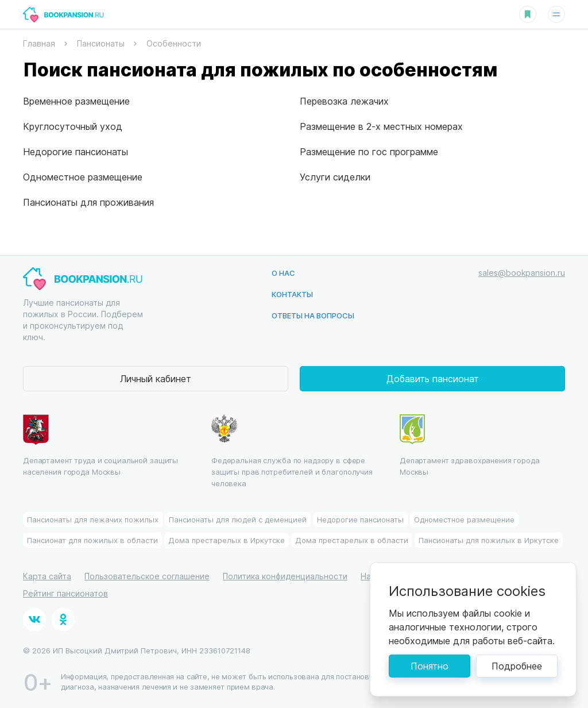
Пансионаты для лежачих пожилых (93, 519)
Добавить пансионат (433, 378)
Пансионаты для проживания (88, 202)
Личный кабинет (156, 378)
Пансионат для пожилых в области (92, 540)
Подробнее (517, 666)
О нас (283, 273)
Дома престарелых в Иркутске (227, 540)
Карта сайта (47, 576)
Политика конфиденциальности (285, 576)
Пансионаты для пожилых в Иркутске (489, 540)
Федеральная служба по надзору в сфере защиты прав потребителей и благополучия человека (292, 451)
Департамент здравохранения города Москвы (470, 445)
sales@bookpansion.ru (522, 273)
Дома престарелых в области (352, 540)
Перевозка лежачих (344, 101)
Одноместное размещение (83, 177)
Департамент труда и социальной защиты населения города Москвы (100, 445)
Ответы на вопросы (313, 315)
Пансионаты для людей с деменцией (238, 519)
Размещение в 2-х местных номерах (381, 126)
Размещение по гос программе (369, 151)
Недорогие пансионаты (76, 151)
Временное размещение (76, 101)
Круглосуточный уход (73, 126)
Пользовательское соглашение (147, 576)
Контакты (292, 294)
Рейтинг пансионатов (65, 593)
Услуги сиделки (335, 177)
